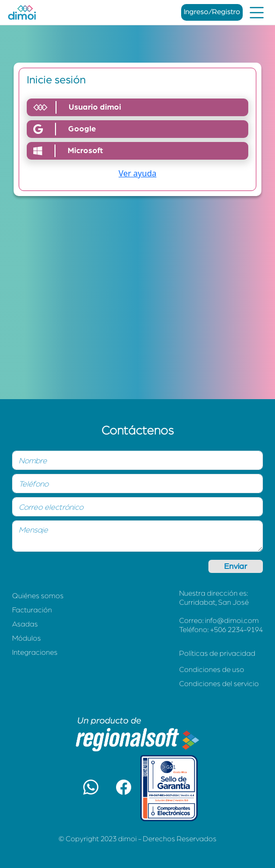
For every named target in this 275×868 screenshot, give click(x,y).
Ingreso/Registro (212, 12)
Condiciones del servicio (219, 684)
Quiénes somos (38, 596)
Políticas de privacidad (217, 654)
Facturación (32, 610)
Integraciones (35, 653)
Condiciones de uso (212, 670)
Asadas (25, 624)
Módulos (26, 638)
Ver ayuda (137, 173)
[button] (91, 788)
